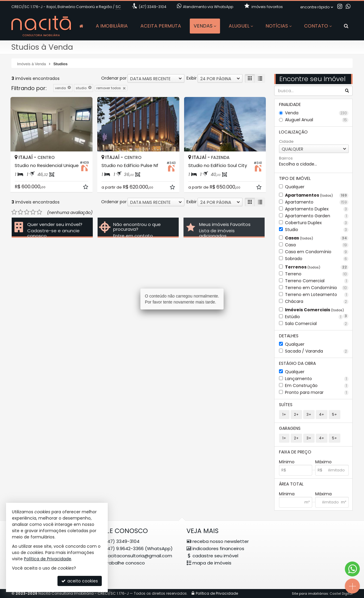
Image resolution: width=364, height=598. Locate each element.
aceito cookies (80, 581)
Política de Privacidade (48, 559)
